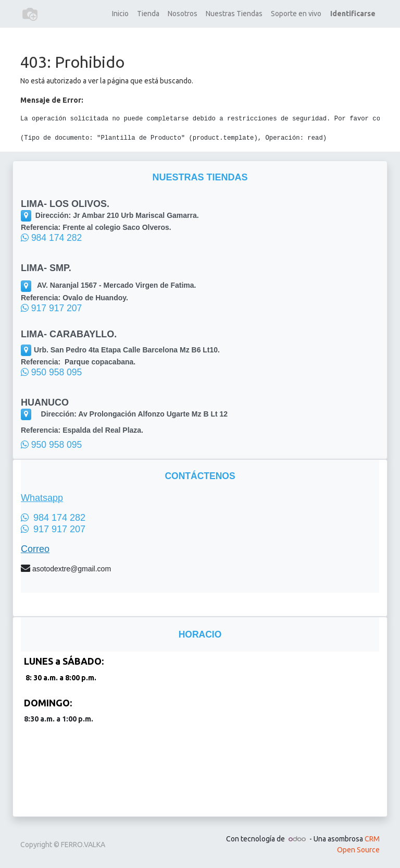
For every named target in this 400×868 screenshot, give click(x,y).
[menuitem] (120, 14)
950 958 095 (51, 372)
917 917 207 (51, 308)
